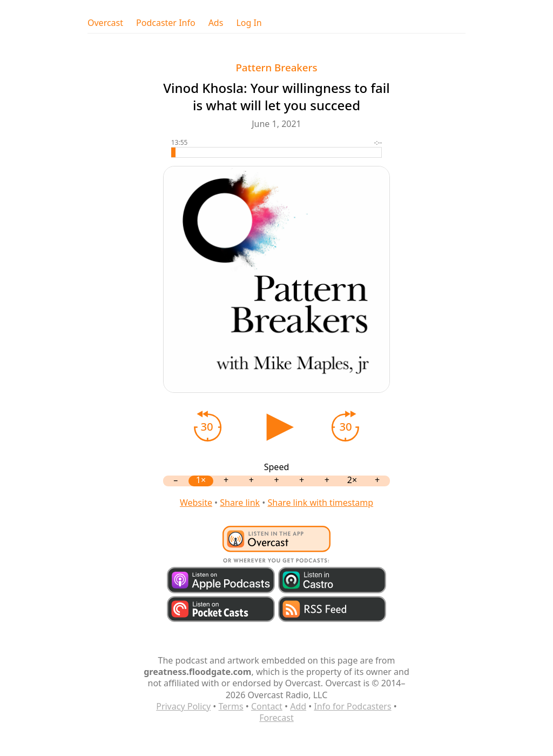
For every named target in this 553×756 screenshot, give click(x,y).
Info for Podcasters (352, 706)
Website (196, 503)
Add (298, 706)
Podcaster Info (166, 23)
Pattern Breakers (276, 67)
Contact (267, 706)
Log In (249, 23)
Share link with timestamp (320, 503)
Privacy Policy (183, 706)
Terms (231, 706)
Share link (240, 503)
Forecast (276, 718)
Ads (216, 23)
